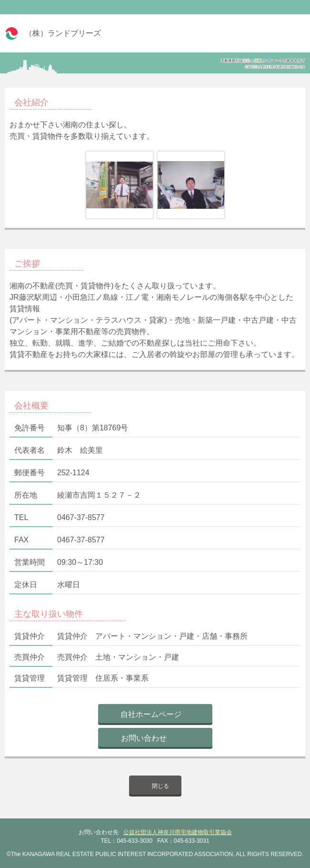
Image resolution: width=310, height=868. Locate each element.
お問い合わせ (144, 738)
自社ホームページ (151, 714)
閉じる (160, 786)
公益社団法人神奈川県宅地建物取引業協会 (178, 832)
